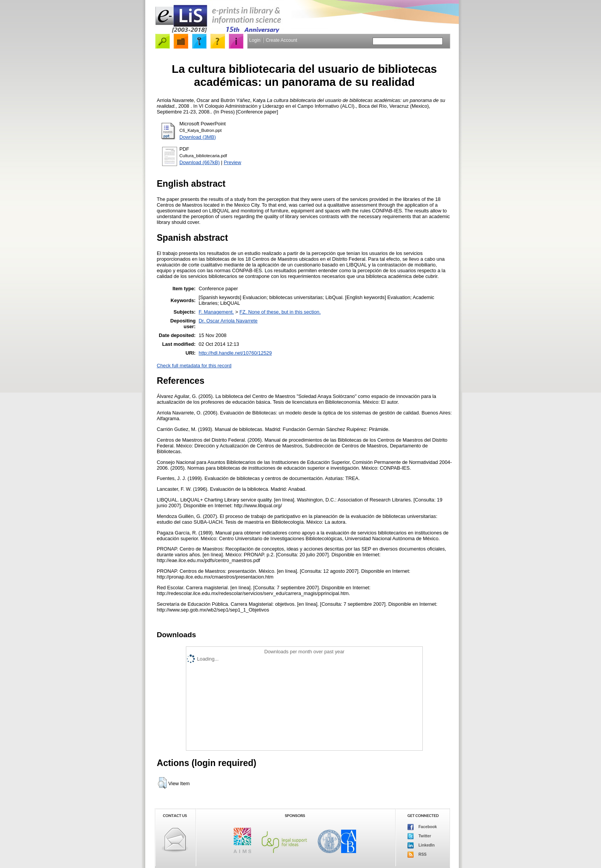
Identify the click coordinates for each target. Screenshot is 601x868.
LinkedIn (421, 845)
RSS (417, 855)
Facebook (422, 827)
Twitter (419, 836)
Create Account (281, 40)
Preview (233, 162)
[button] (162, 783)
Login (255, 40)
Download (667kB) (200, 162)
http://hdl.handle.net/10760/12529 (235, 353)
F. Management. (216, 312)
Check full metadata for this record (194, 366)
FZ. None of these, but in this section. (280, 312)
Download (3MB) (198, 137)
